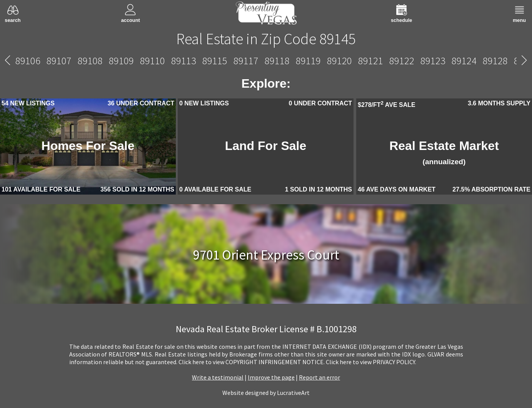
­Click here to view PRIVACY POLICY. (371, 362)
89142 (171, 61)
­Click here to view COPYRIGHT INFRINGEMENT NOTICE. (252, 362)
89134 (15, 61)
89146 (299, 61)
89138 (78, 61)
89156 (424, 61)
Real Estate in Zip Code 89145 (266, 39)
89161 (486, 61)
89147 (330, 61)
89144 (233, 61)
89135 (46, 61)
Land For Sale (266, 146)
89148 (361, 61)
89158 (455, 61)
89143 (202, 61)
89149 (393, 61)
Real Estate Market (444, 152)
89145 (266, 61)
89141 (140, 61)
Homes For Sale (88, 146)
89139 (109, 61)
